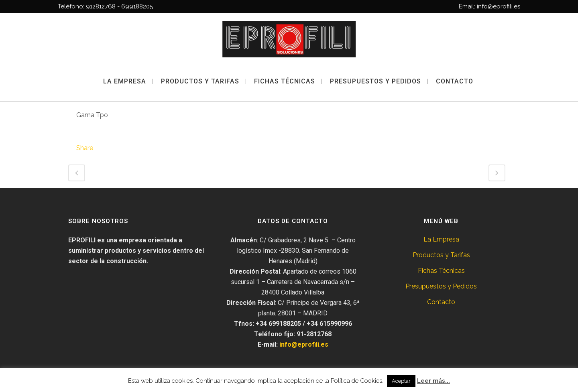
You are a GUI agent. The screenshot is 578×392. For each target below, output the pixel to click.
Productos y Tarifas (441, 255)
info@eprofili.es (304, 344)
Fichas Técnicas (441, 271)
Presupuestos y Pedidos (441, 286)
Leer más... (433, 381)
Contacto (441, 302)
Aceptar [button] (401, 381)
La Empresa (441, 239)
